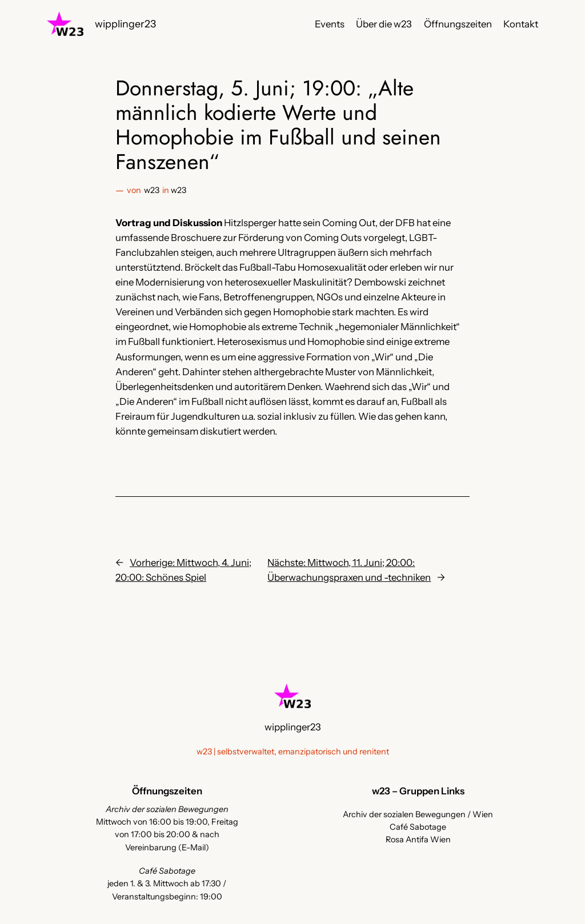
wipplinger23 (125, 24)
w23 (152, 190)
